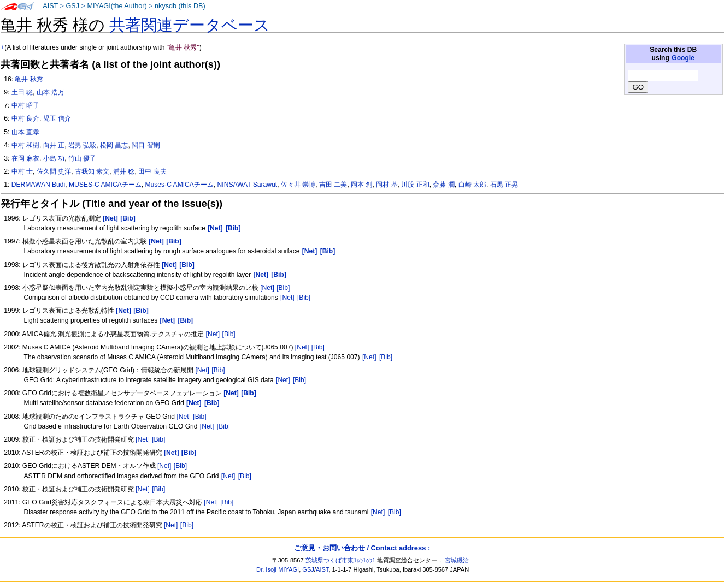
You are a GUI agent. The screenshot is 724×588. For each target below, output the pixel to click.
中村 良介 (25, 118)
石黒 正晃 (504, 185)
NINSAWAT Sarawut (248, 185)
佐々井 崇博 (298, 185)
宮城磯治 (457, 560)
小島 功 (54, 158)
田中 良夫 (152, 171)
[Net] (267, 288)
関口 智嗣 (146, 145)
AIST (50, 6)
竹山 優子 (82, 158)
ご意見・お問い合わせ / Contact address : (362, 548)
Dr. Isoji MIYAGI (278, 569)
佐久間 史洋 (54, 171)
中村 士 (22, 171)
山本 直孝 (25, 132)
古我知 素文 (92, 171)
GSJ (72, 6)
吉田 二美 (333, 185)
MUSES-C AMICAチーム (105, 185)
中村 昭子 (25, 105)
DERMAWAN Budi (39, 185)
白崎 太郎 (472, 185)
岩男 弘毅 (82, 145)
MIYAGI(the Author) (117, 6)
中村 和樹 (25, 145)
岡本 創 (361, 185)
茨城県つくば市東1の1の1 (341, 560)
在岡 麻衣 (25, 158)
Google (683, 58)
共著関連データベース (190, 25)
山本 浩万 (51, 92)
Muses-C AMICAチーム (179, 185)
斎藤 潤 (443, 185)
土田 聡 (22, 92)
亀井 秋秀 (29, 79)
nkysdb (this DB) (180, 6)
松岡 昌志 (114, 145)
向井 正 (54, 145)
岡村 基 (387, 185)
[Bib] (283, 288)
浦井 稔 (124, 171)
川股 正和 (415, 185)
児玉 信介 (57, 118)
